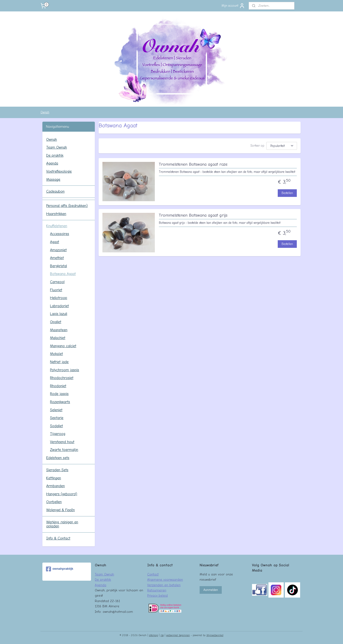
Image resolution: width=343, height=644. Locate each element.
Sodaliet (56, 426)
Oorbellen (54, 502)
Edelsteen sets (58, 458)
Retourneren (157, 590)
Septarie (57, 418)
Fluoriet (56, 290)
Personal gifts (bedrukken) (67, 206)
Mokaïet (56, 354)
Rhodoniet (58, 386)
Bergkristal (58, 266)
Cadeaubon (55, 191)
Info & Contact (58, 538)
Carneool (57, 282)
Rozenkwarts (60, 402)
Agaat (55, 242)
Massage (53, 180)
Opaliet (56, 322)
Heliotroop (59, 298)
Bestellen (287, 193)
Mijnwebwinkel (215, 635)
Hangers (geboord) (62, 494)
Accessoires (60, 234)
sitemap (154, 635)
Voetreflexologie (59, 171)
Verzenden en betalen (164, 585)
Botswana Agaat (63, 274)
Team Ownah (57, 147)
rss (162, 635)
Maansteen (59, 330)
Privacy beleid (157, 595)
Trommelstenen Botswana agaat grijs (193, 215)
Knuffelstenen (57, 226)
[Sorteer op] (282, 146)
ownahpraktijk (60, 569)
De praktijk (55, 155)
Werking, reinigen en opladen (62, 524)
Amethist (57, 258)
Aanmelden (211, 590)
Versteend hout (62, 442)
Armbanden (55, 486)
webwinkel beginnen (178, 635)
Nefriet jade (59, 362)
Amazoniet (58, 250)
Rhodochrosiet (62, 378)
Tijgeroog (58, 434)
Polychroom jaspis (65, 370)
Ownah (45, 112)
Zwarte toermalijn (64, 450)
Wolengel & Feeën (61, 510)
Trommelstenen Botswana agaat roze (193, 164)
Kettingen (54, 478)
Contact (153, 574)
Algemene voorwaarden (165, 579)
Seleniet (56, 410)
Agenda (52, 163)
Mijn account (233, 6)
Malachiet (58, 338)
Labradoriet (59, 306)
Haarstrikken (56, 214)
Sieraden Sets (57, 470)
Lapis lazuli (59, 314)
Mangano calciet (63, 346)
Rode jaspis (59, 394)
